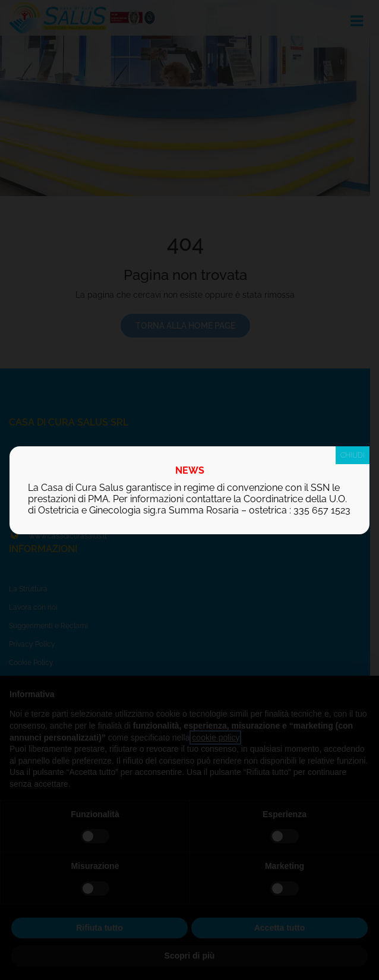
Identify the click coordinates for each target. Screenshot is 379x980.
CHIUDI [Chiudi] (353, 455)
